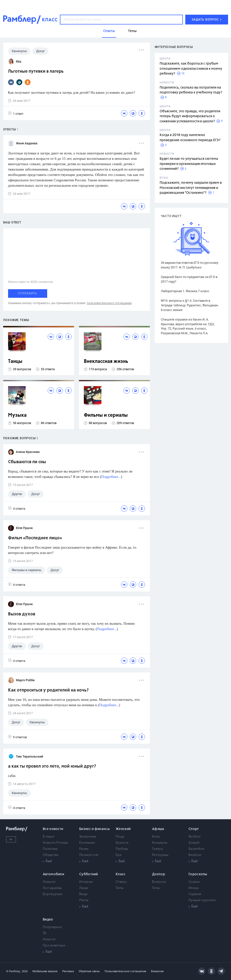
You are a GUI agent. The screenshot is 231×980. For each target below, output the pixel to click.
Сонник (194, 882)
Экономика (88, 837)
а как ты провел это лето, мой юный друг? (52, 766)
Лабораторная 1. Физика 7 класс (185, 291)
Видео (48, 920)
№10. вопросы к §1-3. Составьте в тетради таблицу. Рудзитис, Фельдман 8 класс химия (190, 305)
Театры (158, 849)
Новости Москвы (55, 843)
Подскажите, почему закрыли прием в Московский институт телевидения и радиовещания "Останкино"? (191, 188)
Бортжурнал (53, 894)
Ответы (121, 882)
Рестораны (160, 855)
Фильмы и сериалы (106, 415)
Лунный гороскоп (202, 900)
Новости (49, 882)
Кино (156, 837)
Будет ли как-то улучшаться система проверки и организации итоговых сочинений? (189, 164)
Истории (86, 882)
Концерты (160, 843)
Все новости (53, 829)
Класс (121, 874)
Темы (120, 888)
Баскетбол (197, 849)
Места (84, 900)
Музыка (17, 415)
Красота (122, 843)
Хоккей (194, 843)
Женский (123, 829)
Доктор (159, 874)
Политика (50, 849)
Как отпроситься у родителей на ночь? (48, 690)
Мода (120, 837)
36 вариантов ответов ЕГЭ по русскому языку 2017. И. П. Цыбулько (190, 265)
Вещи (83, 894)
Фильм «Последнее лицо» (35, 538)
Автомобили (53, 874)
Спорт (194, 829)
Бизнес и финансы (94, 829)
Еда (118, 855)
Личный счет (89, 855)
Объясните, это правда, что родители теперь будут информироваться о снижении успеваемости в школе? (190, 116)
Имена (193, 888)
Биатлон (195, 855)
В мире (48, 837)
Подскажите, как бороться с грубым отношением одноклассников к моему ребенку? (191, 69)
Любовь (122, 849)
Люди (84, 888)
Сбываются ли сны (27, 462)
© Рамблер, (13, 971)
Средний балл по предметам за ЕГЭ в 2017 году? (189, 279)
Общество (51, 855)
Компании (87, 843)
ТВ (45, 933)
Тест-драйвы (52, 888)
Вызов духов (22, 614)
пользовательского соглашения (109, 303)
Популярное (52, 927)
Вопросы (159, 882)
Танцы (15, 362)
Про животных (54, 946)
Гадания (195, 894)
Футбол (194, 837)
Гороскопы (198, 874)
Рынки (84, 849)
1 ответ (16, 113)
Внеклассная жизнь (106, 362)
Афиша (158, 829)
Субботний (89, 874)
